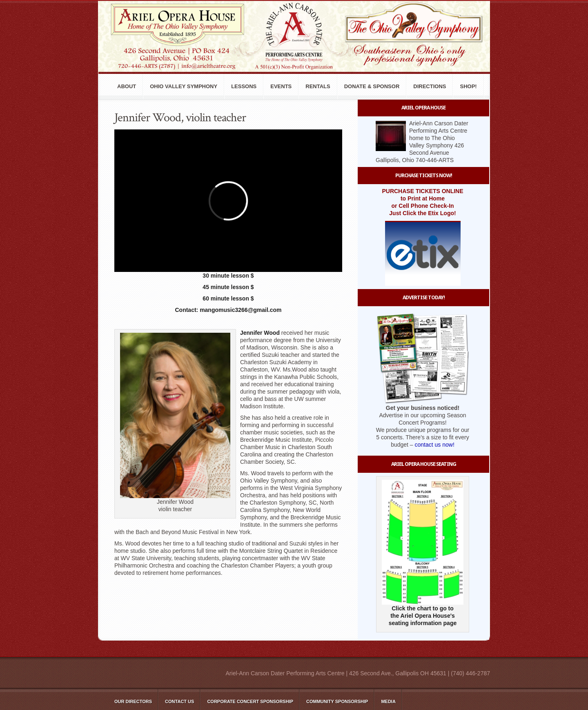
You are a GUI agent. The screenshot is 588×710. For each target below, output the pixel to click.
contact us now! (435, 445)
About (127, 86)
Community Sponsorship (337, 701)
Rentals (318, 86)
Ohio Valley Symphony (184, 86)
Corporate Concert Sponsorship (250, 701)
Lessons (244, 86)
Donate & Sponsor (372, 86)
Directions (430, 86)
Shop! (468, 86)
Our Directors (133, 701)
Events (281, 86)
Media (388, 701)
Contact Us (179, 701)
